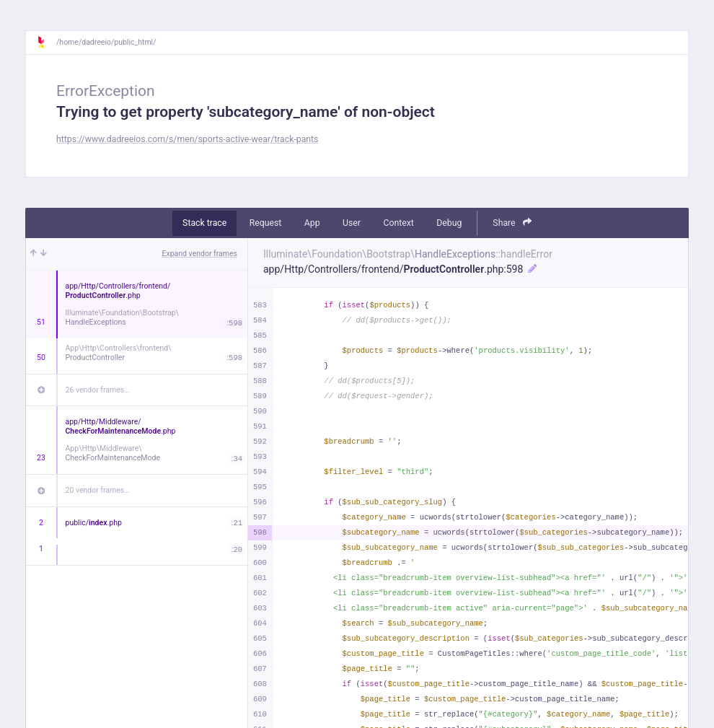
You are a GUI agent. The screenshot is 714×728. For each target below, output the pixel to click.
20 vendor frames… (98, 490)
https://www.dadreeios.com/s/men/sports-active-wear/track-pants (187, 139)
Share (512, 223)
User (352, 223)
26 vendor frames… (98, 390)
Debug (449, 223)
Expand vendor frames (200, 254)
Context (398, 223)
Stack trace (204, 223)
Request (266, 223)
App (312, 223)
